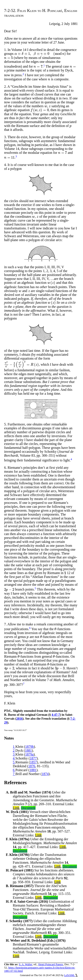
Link (16, 808)
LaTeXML (71, 975)
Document (28, 808)
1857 (33, 762)
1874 (45, 774)
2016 (19, 719)
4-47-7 (56, 715)
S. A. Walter (26, 964)
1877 (33, 758)
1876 (32, 766)
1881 (28, 750)
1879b (29, 747)
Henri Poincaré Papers (50, 964)
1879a (29, 754)
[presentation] (40, 54)
